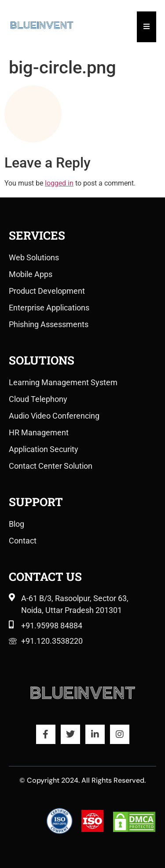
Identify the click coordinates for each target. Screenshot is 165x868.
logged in (59, 183)
